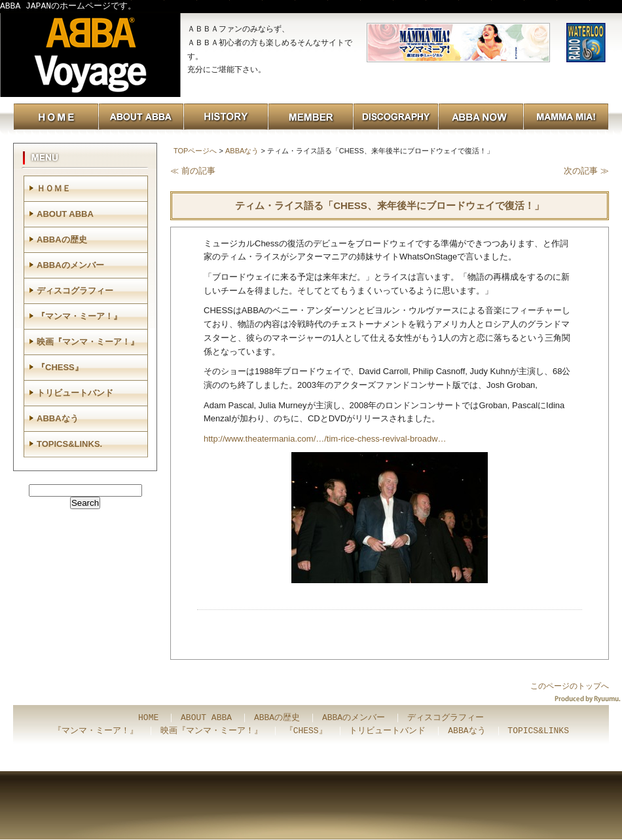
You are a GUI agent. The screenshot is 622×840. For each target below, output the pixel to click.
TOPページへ (195, 151)
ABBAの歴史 (62, 239)
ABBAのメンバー (70, 265)
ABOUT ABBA (65, 214)
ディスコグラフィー (75, 291)
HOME (148, 718)
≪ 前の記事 (193, 171)
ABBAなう (242, 151)
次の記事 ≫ (586, 171)
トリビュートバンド (75, 393)
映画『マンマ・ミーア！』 (88, 342)
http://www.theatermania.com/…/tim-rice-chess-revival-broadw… (325, 439)
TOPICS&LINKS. (69, 444)
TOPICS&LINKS (538, 731)
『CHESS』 (60, 367)
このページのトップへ (570, 686)
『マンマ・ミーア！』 (79, 316)
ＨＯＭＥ (54, 188)
